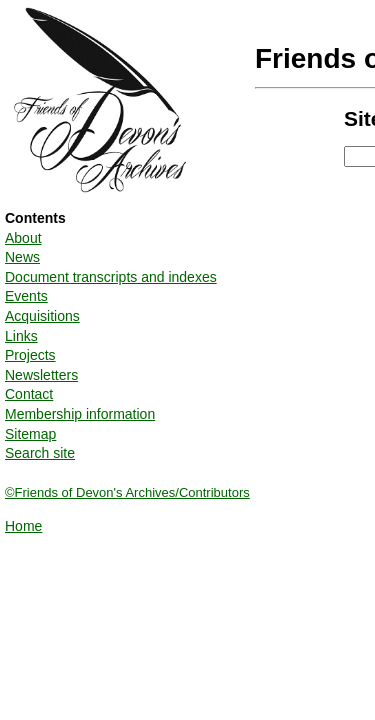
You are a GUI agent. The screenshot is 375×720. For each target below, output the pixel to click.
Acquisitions (42, 316)
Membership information (80, 414)
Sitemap (30, 434)
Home (23, 526)
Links (21, 336)
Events (26, 296)
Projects (30, 355)
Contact (29, 394)
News (22, 257)
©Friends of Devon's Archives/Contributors (127, 492)
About (23, 238)
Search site (40, 453)
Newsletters (41, 375)
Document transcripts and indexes (111, 277)
